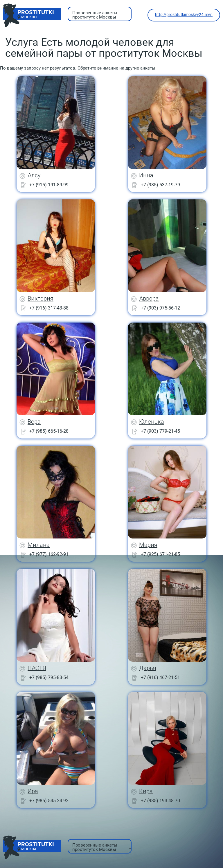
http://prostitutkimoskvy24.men (184, 14)
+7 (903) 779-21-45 (160, 431)
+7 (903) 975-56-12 (160, 308)
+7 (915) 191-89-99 (49, 185)
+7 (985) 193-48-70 (160, 801)
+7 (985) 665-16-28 (49, 431)
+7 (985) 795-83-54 (49, 677)
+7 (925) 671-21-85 (160, 554)
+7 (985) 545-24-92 (49, 801)
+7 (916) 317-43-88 (49, 308)
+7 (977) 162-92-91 (49, 554)
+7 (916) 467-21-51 (160, 677)
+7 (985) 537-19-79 (160, 185)
